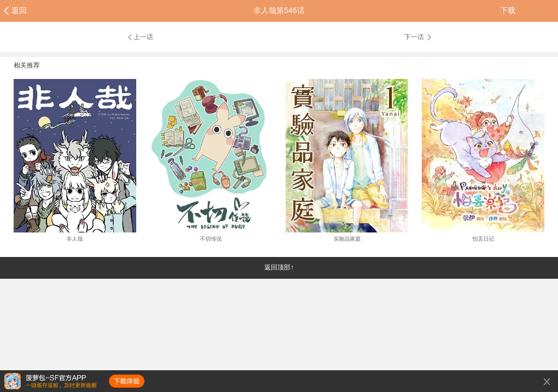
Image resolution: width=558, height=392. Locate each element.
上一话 (140, 37)
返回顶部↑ (279, 267)
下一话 (418, 37)
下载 (508, 10)
